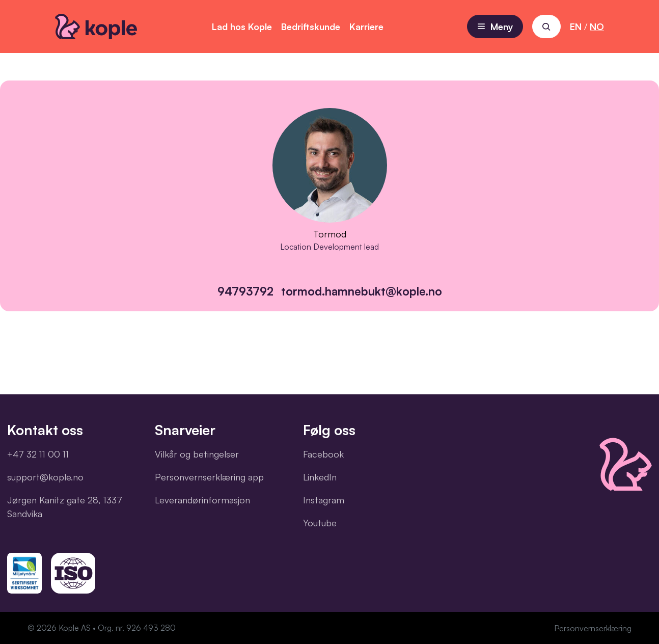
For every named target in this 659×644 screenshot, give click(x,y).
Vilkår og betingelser (197, 454)
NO (597, 26)
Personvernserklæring (593, 628)
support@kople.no (45, 477)
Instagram (324, 500)
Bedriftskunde (311, 26)
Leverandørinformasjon (202, 500)
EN (576, 26)
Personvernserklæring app (209, 477)
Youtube (320, 523)
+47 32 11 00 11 (38, 454)
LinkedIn (320, 477)
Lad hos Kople (242, 26)
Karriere (366, 26)
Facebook (323, 454)
